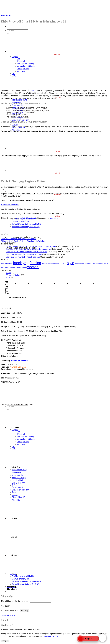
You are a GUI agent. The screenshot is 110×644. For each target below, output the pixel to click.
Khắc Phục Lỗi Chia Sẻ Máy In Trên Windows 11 (26, 252)
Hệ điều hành (18, 480)
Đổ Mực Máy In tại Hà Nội (23, 576)
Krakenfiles (14, 205)
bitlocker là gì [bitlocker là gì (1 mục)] (9, 264)
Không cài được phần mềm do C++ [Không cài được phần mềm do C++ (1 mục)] (51, 264)
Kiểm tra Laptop (19, 478)
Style (8, 277)
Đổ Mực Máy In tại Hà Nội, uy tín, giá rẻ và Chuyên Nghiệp (31, 246)
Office (15, 485)
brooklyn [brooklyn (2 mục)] (20, 263)
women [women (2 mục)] (33, 267)
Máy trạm (21, 444)
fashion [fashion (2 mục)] (35, 263)
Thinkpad (21, 434)
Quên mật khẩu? (8, 615)
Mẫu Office (17, 472)
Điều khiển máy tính (20, 120)
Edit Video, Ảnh (19, 483)
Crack (15, 492)
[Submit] (8, 410)
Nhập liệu (16, 500)
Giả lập (15, 125)
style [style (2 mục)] (71, 263)
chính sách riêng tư (50, 636)
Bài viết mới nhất (6, 16)
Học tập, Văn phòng (25, 436)
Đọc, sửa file (17, 105)
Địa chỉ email (7, 625)
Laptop (15, 430)
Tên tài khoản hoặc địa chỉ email (15, 601)
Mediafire (5, 205)
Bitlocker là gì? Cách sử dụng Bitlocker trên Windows (23, 241)
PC (13, 447)
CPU (14, 449)
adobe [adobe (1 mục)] (3, 264)
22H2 (33, 91)
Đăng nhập (24, 611)
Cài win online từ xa (20, 221)
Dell (18, 432)
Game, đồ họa (23, 442)
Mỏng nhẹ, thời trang (26, 439)
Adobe (8, 273)
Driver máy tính (18, 487)
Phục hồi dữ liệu (19, 497)
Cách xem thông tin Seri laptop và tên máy (19, 239)
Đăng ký (5, 641)
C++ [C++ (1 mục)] (28, 264)
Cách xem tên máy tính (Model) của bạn (23, 257)
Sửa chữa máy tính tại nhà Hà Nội (27, 224)
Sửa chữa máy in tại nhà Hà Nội (26, 227)
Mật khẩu (6, 606)
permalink (54, 218)
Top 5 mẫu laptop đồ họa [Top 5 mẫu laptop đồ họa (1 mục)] (82, 264)
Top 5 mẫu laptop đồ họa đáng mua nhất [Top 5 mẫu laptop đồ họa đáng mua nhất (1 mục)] (15, 268)
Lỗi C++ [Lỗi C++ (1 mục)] (64, 264)
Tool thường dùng (20, 100)
